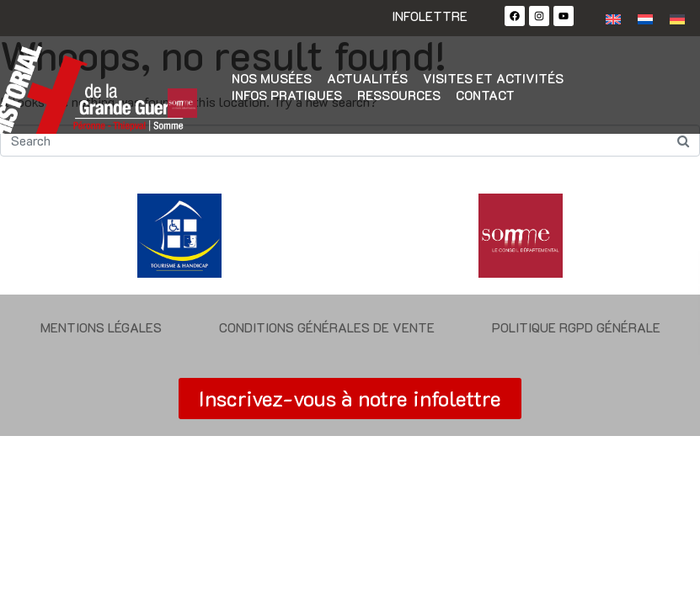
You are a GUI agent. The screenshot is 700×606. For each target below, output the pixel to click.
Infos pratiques (287, 95)
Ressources (399, 95)
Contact (485, 95)
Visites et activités (493, 78)
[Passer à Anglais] (613, 18)
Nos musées (272, 78)
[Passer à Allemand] (677, 18)
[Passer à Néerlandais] (645, 18)
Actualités (367, 78)
